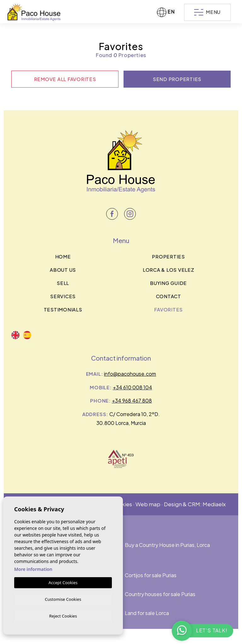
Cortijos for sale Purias (151, 575)
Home (63, 256)
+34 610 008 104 (133, 387)
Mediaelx (214, 504)
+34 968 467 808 (132, 400)
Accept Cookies (63, 582)
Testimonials (63, 309)
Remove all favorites (65, 79)
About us (63, 270)
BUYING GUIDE (168, 283)
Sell (63, 283)
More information (33, 568)
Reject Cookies (63, 616)
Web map (148, 504)
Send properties (177, 79)
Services (63, 296)
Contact (169, 296)
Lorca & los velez (169, 270)
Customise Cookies (63, 598)
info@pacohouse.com (130, 374)
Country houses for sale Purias (160, 594)
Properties (168, 256)
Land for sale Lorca (147, 613)
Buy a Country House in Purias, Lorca (167, 545)
